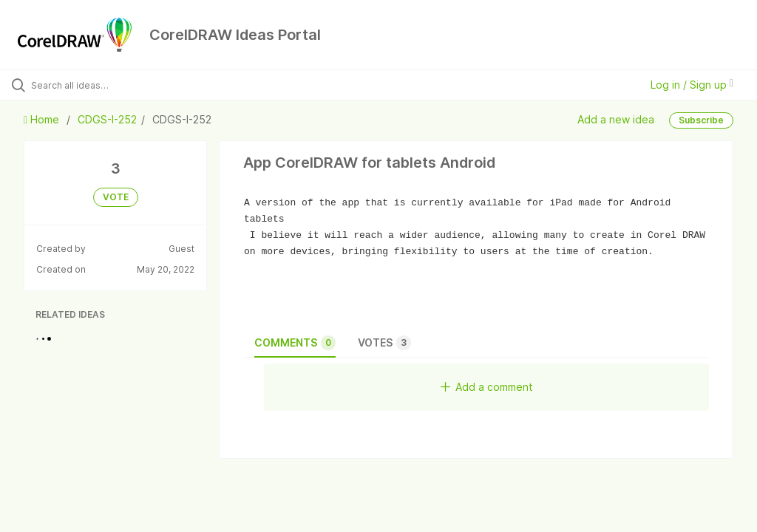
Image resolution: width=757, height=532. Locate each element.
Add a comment (487, 387)
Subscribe (701, 120)
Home (43, 119)
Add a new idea (616, 119)
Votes (384, 343)
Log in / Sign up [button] (692, 85)
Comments (295, 343)
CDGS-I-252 (107, 119)
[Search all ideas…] (100, 85)
